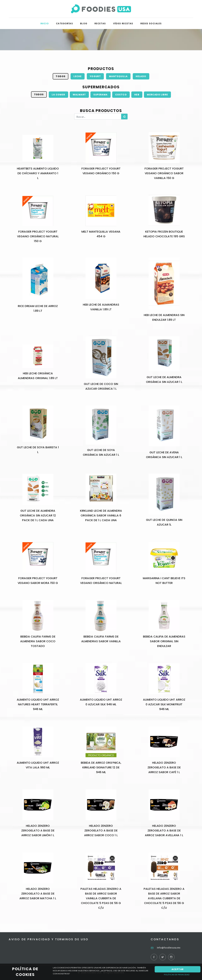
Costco (121, 95)
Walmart (79, 95)
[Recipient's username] (98, 117)
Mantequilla (118, 76)
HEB (137, 95)
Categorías (64, 24)
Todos (61, 76)
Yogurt (95, 76)
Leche (78, 76)
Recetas (100, 24)
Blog (84, 24)
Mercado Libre (157, 95)
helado (141, 76)
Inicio (45, 24)
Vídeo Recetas (123, 24)
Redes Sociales (151, 24)
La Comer (58, 95)
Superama (100, 95)
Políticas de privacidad (177, 975)
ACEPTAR (178, 969)
